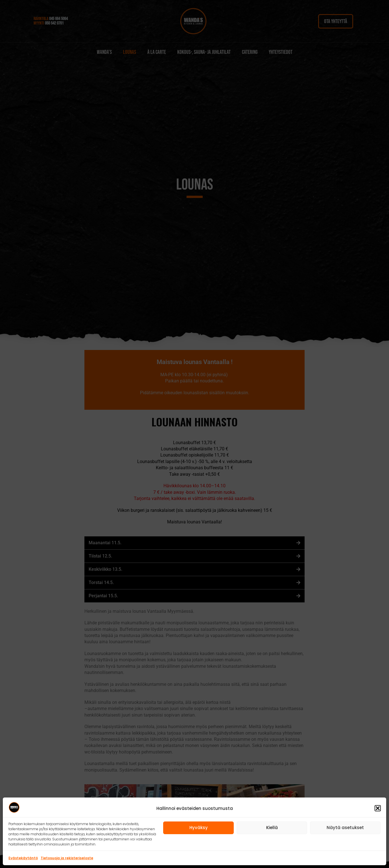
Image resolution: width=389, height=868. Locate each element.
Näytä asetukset (345, 828)
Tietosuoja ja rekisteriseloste (67, 858)
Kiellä (272, 828)
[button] (378, 808)
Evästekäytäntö (23, 858)
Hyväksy (199, 828)
